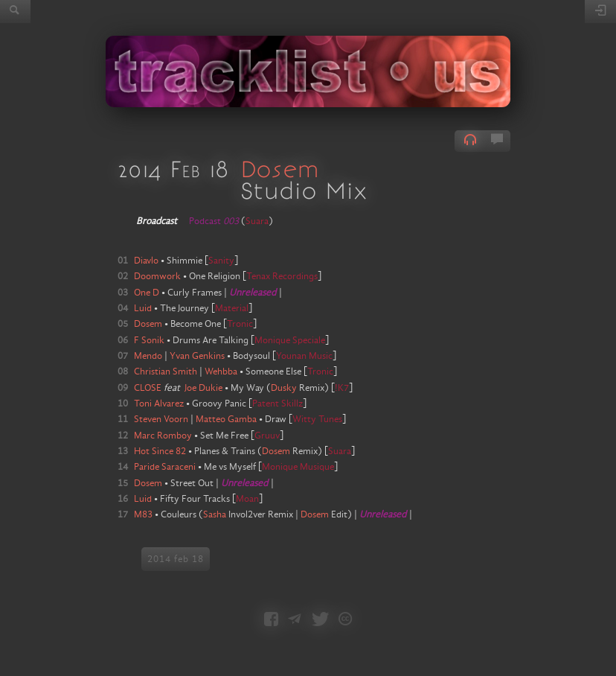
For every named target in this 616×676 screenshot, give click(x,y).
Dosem (280, 169)
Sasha (215, 514)
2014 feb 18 (176, 559)
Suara (257, 221)
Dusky (284, 388)
